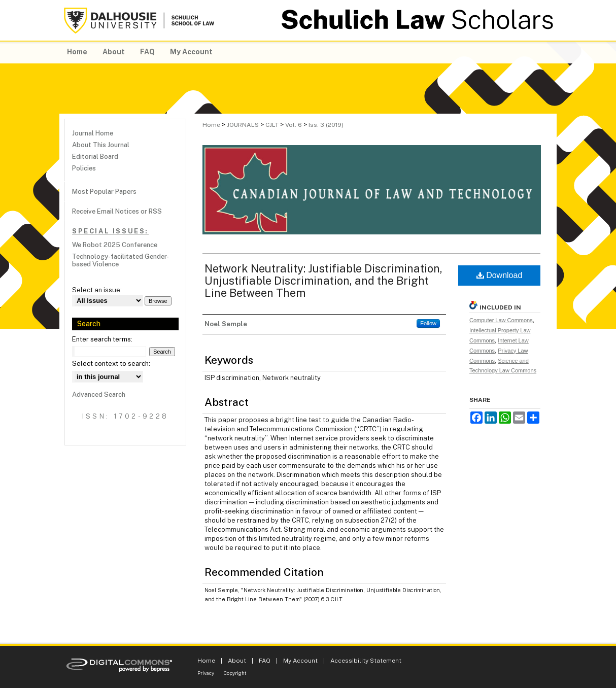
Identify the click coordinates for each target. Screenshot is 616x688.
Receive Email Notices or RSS (117, 211)
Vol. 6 (294, 125)
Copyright (235, 673)
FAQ (265, 661)
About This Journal (101, 145)
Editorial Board (95, 157)
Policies (84, 168)
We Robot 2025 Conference (115, 245)
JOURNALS (243, 125)
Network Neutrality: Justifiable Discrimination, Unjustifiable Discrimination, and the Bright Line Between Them (323, 281)
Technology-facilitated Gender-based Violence (121, 260)
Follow (428, 323)
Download (500, 275)
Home (211, 125)
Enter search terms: (102, 339)
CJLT (272, 125)
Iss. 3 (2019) (326, 125)
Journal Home (93, 133)
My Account (300, 661)
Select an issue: (97, 290)
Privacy (206, 673)
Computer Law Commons (501, 320)
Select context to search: (111, 364)
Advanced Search (99, 394)
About (237, 661)
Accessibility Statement (366, 661)
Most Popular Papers (104, 192)
